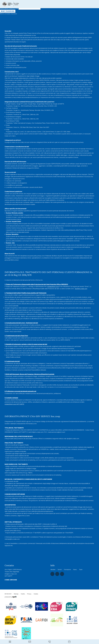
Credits (23, 594)
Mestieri (53, 570)
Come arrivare (11, 580)
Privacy (29, 594)
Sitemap (16, 594)
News (75, 570)
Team (81, 570)
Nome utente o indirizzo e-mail (20, 8)
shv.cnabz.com (58, 40)
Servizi (60, 570)
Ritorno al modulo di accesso (8, 14)
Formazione (67, 570)
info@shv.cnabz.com (11, 574)
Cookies (36, 594)
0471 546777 (8, 576)
